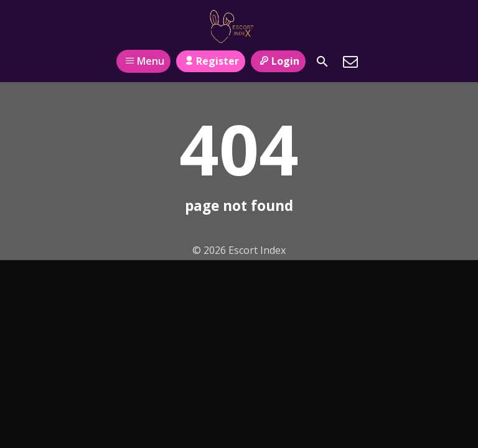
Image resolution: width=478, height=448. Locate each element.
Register (211, 61)
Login (278, 61)
